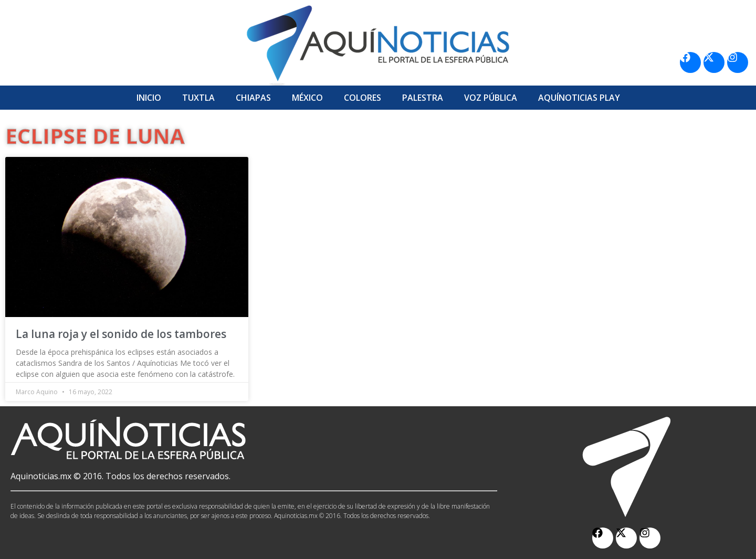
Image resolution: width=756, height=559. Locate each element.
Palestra (423, 98)
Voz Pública (491, 98)
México (307, 98)
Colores (363, 98)
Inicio (149, 98)
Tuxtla (198, 98)
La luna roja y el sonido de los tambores (121, 334)
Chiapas (253, 98)
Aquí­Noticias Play (579, 98)
